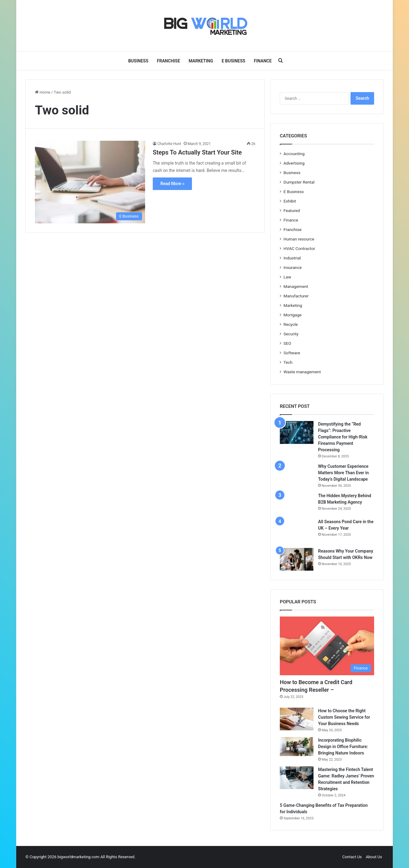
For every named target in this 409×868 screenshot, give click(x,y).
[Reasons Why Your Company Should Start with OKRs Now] (297, 559)
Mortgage (293, 315)
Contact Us (352, 857)
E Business (233, 61)
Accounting (294, 154)
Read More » (172, 184)
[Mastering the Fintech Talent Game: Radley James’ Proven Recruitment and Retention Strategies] (297, 778)
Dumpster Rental (299, 182)
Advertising (294, 163)
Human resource (299, 239)
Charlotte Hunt (169, 144)
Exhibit (290, 201)
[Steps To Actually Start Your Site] (90, 182)
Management (296, 286)
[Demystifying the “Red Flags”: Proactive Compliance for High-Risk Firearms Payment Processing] (297, 432)
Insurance (293, 267)
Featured (292, 210)
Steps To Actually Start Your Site (197, 152)
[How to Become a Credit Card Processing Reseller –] (327, 646)
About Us (374, 857)
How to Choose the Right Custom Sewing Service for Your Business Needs (344, 717)
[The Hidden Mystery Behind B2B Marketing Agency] (297, 503)
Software (292, 353)
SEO (287, 343)
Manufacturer (296, 296)
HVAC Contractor (299, 248)
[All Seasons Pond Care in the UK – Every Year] (297, 531)
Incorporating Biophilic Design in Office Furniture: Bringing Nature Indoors (343, 747)
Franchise (169, 61)
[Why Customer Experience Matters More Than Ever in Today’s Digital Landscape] (297, 475)
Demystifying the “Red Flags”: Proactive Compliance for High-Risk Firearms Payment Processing (343, 437)
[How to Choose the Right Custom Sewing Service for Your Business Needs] (297, 719)
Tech (288, 362)
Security (291, 334)
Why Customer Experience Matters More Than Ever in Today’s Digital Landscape (343, 473)
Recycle (291, 324)
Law (287, 277)
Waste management (302, 372)
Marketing (201, 61)
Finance (263, 61)
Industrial (292, 258)
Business (138, 61)
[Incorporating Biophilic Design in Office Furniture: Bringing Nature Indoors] (297, 747)
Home (43, 92)
